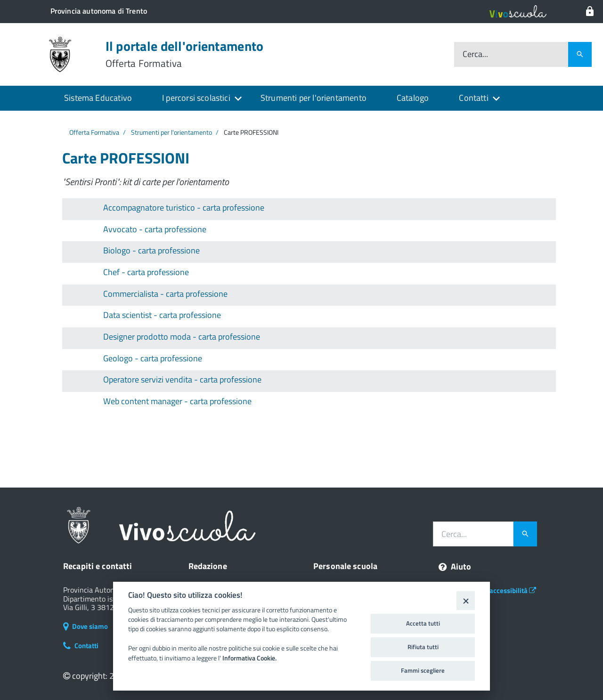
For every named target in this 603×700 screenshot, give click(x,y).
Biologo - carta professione (151, 250)
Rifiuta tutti (423, 647)
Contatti (473, 98)
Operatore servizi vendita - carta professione (182, 379)
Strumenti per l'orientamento (314, 98)
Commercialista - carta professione (165, 294)
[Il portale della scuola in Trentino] (99, 11)
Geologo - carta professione (153, 358)
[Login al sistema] (590, 12)
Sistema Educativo (98, 98)
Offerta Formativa (94, 132)
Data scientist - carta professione (162, 315)
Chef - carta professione (146, 272)
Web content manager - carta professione (177, 401)
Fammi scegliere (423, 670)
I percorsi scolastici (196, 98)
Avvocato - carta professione (155, 229)
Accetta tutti (423, 623)
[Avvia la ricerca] (525, 534)
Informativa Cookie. (249, 658)
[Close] (466, 600)
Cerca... (475, 54)
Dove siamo (86, 626)
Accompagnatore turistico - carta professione (184, 208)
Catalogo (413, 98)
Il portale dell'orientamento (185, 54)
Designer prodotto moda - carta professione (182, 337)
